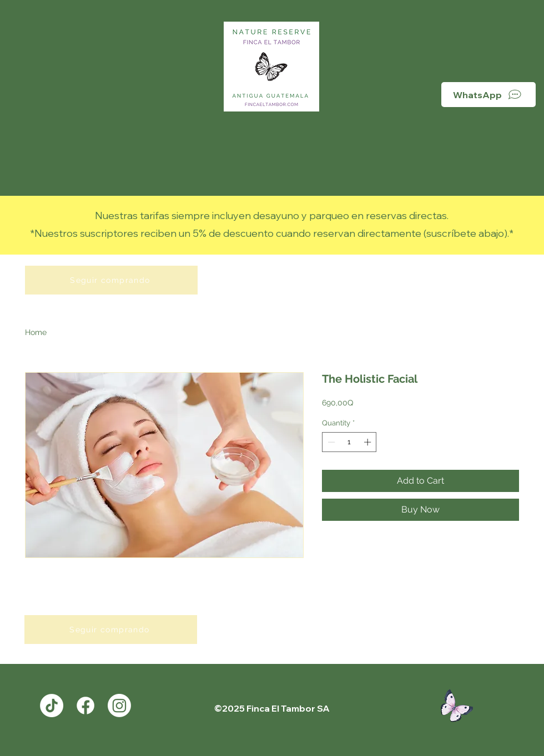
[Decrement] (330, 442)
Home (36, 332)
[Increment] (369, 442)
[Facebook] (85, 706)
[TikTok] (52, 706)
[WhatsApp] (488, 95)
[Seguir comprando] (111, 280)
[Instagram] (119, 706)
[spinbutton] (349, 442)
